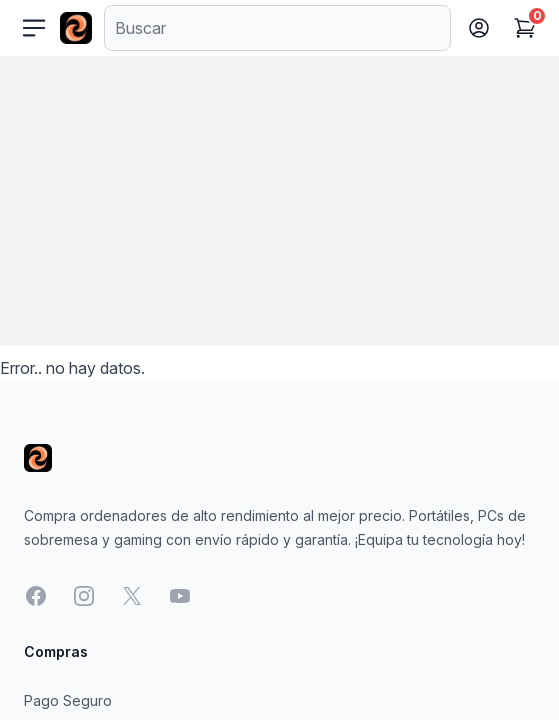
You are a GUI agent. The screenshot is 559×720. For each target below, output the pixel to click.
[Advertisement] (279, 206)
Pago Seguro (68, 700)
